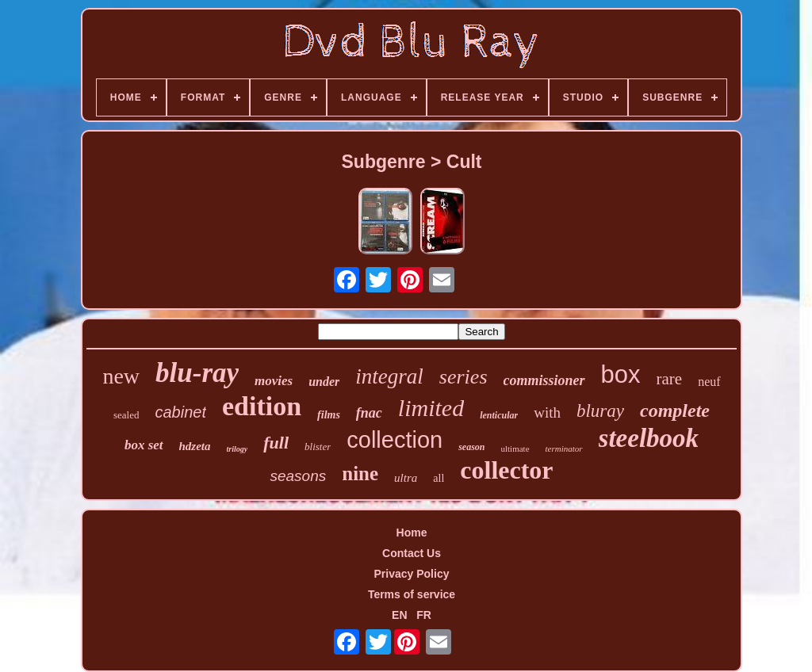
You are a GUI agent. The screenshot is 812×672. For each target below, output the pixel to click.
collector (506, 470)
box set (144, 445)
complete (675, 410)
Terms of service (412, 594)
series (463, 377)
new (121, 376)
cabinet (180, 412)
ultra (406, 478)
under (324, 382)
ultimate (515, 449)
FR (424, 615)
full (276, 443)
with (547, 412)
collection (395, 440)
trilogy (237, 449)
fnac (369, 413)
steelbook (649, 438)
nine (360, 473)
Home (412, 533)
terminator (564, 449)
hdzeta (195, 446)
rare (670, 379)
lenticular (499, 415)
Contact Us (412, 553)
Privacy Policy (412, 574)
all (439, 478)
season (471, 447)
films (329, 415)
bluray (600, 411)
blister (318, 447)
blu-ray (197, 373)
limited (431, 408)
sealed (126, 415)
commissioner (544, 380)
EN (399, 615)
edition (262, 406)
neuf (709, 382)
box (621, 374)
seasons (298, 476)
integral (389, 376)
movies (274, 381)
